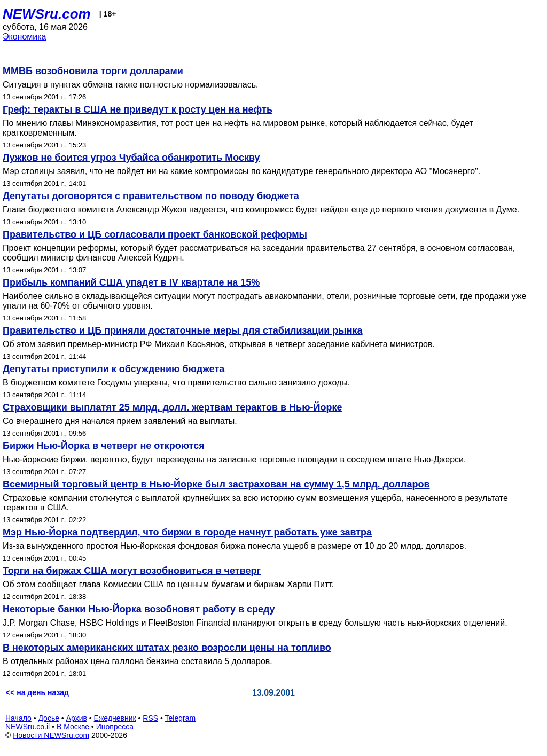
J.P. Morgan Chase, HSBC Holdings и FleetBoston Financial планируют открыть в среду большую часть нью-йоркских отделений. (255, 623)
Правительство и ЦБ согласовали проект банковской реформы (155, 234)
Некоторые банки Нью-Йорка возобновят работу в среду (139, 609)
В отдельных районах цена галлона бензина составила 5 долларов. (138, 661)
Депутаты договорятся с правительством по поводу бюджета (151, 196)
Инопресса (115, 727)
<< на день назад (37, 692)
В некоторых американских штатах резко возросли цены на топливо (167, 648)
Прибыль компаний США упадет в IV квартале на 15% (131, 282)
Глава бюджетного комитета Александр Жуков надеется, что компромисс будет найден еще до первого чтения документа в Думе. (261, 210)
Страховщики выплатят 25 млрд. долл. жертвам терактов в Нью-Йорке (172, 407)
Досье (49, 718)
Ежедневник (115, 718)
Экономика (25, 37)
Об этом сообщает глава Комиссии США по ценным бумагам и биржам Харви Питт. (168, 584)
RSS (150, 718)
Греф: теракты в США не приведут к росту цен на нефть (138, 109)
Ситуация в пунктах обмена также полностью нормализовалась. (130, 85)
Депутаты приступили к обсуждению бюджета (114, 369)
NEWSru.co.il (28, 727)
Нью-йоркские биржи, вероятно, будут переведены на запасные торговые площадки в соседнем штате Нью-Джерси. (234, 459)
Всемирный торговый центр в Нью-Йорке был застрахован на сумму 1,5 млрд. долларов (216, 484)
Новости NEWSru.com (51, 735)
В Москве (73, 727)
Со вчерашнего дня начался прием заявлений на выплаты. (120, 421)
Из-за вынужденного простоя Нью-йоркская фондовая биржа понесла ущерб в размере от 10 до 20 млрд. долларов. (235, 546)
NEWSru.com (47, 14)
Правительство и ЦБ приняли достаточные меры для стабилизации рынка (183, 330)
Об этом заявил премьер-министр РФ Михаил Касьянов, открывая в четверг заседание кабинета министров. (219, 344)
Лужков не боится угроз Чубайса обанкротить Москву (131, 157)
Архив (77, 718)
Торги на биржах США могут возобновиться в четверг (132, 571)
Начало (18, 718)
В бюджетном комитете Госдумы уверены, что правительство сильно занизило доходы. (176, 383)
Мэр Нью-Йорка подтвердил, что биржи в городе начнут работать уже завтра (187, 532)
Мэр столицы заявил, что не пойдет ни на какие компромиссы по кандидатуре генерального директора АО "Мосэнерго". (241, 171)
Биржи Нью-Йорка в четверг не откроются (104, 446)
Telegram (181, 718)
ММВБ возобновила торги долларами (93, 71)
